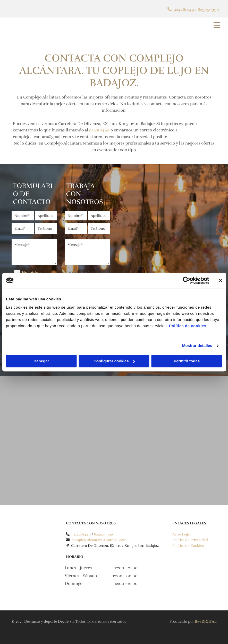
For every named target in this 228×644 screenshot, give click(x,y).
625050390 (208, 10)
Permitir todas (187, 361)
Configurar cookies (114, 361)
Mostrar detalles (197, 346)
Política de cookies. (188, 326)
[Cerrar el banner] (220, 280)
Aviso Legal (181, 534)
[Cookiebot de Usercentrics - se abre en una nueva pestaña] (186, 280)
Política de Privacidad (190, 540)
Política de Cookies (188, 546)
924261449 (184, 10)
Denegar (41, 361)
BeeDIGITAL (206, 621)
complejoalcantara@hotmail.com (99, 540)
